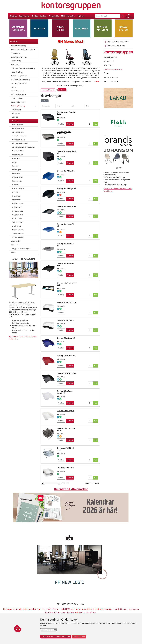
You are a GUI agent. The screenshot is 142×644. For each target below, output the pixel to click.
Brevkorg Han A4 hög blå (66, 171)
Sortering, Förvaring (48, 90)
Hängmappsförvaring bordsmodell (24, 147)
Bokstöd (15, 117)
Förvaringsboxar (18, 125)
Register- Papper (18, 203)
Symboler (45, 101)
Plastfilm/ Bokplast (18, 188)
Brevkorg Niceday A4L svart (67, 303)
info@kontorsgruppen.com (113, 69)
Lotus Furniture (88, 613)
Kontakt (43, 16)
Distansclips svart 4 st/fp (65, 468)
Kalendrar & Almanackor (71, 489)
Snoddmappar (17, 226)
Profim (56, 609)
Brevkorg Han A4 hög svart (66, 189)
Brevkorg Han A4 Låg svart (66, 206)
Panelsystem (16, 173)
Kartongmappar (18, 155)
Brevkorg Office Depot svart (67, 373)
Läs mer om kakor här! (48, 630)
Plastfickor (16, 185)
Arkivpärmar (16, 113)
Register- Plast (17, 207)
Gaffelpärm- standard (19, 136)
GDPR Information (68, 16)
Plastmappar (16, 196)
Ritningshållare (17, 219)
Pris (88, 106)
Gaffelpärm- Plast (18, 132)
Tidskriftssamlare (18, 234)
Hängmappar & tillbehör (20, 143)
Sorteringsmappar (18, 230)
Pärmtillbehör (17, 200)
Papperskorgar (17, 181)
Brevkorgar (16, 121)
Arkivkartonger (17, 110)
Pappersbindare (18, 177)
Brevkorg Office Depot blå (66, 338)
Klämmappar (17, 158)
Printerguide (54, 16)
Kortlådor (15, 166)
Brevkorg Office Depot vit (66, 411)
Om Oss (35, 16)
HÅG (49, 609)
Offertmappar (17, 170)
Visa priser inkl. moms (117, 46)
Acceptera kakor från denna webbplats (56, 637)
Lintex (70, 613)
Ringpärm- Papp (18, 211)
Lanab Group (120, 609)
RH (44, 609)
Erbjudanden (24, 16)
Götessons (60, 613)
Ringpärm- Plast (18, 215)
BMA (68, 609)
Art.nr (74, 106)
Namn (59, 106)
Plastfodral (16, 192)
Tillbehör (70, 124)
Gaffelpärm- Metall (18, 128)
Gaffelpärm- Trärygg (19, 140)
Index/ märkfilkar (18, 151)
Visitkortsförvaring (18, 237)
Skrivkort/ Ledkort (18, 222)
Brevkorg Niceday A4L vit (66, 320)
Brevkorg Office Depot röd (66, 356)
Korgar (15, 162)
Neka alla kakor (79, 637)
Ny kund (81, 16)
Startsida (13, 16)
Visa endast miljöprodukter (118, 42)
